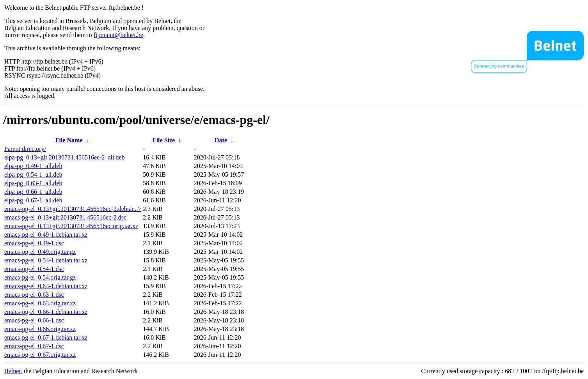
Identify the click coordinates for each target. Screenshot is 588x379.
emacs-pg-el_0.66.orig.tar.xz (40, 329)
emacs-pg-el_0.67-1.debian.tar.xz (46, 337)
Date (221, 140)
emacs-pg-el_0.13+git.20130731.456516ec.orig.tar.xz (71, 226)
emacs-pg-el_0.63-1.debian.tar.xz (46, 286)
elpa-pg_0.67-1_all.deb (33, 200)
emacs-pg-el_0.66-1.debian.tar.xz (46, 312)
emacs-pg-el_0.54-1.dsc (34, 269)
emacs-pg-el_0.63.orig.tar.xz (40, 303)
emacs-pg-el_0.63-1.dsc (34, 295)
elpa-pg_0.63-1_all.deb (33, 183)
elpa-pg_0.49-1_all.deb (33, 166)
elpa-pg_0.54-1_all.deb (33, 174)
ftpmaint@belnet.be (118, 35)
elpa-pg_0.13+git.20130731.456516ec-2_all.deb (65, 157)
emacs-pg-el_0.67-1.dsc (34, 346)
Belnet (12, 371)
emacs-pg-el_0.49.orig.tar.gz (40, 252)
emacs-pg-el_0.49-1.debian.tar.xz (46, 235)
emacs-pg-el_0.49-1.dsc (34, 243)
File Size (164, 140)
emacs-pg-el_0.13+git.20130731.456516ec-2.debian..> (73, 209)
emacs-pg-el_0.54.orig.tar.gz (40, 277)
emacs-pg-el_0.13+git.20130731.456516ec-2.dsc (65, 217)
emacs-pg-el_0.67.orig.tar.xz (40, 355)
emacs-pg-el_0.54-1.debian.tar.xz (46, 260)
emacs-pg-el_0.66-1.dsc (34, 320)
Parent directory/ (25, 149)
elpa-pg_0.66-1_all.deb (33, 192)
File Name (69, 140)
